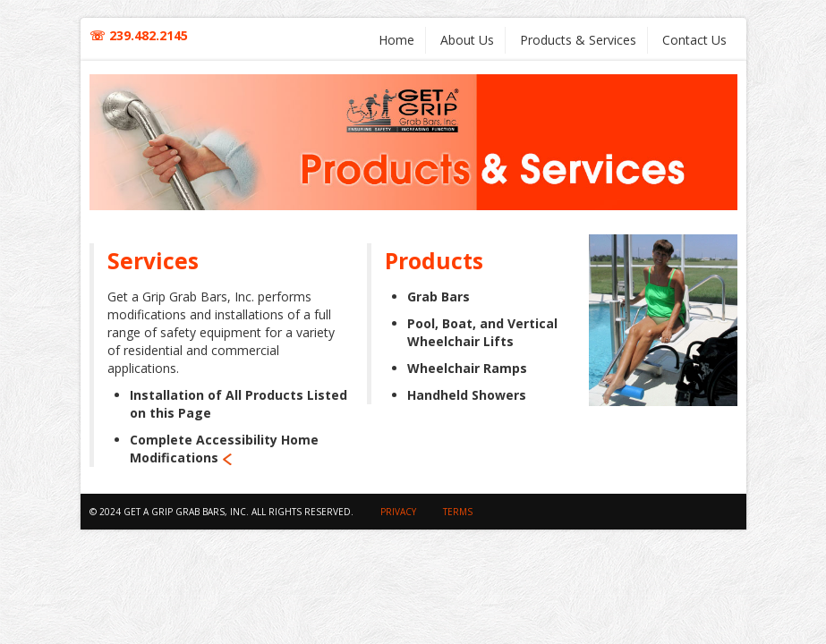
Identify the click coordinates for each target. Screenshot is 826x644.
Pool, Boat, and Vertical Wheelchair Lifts (482, 332)
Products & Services (578, 40)
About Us (467, 40)
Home (396, 40)
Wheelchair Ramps (467, 368)
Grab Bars (439, 297)
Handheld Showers (467, 395)
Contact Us (694, 40)
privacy (398, 512)
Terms (458, 512)
